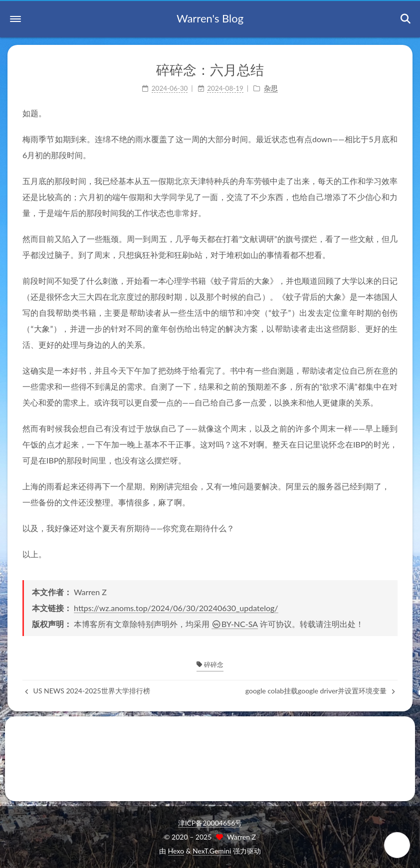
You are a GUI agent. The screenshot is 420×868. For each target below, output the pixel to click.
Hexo (176, 851)
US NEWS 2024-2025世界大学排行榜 (88, 691)
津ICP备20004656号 (210, 823)
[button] (15, 19)
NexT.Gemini (212, 851)
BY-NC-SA (235, 624)
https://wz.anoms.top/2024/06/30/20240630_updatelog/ (176, 608)
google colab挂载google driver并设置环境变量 (320, 691)
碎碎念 (210, 664)
